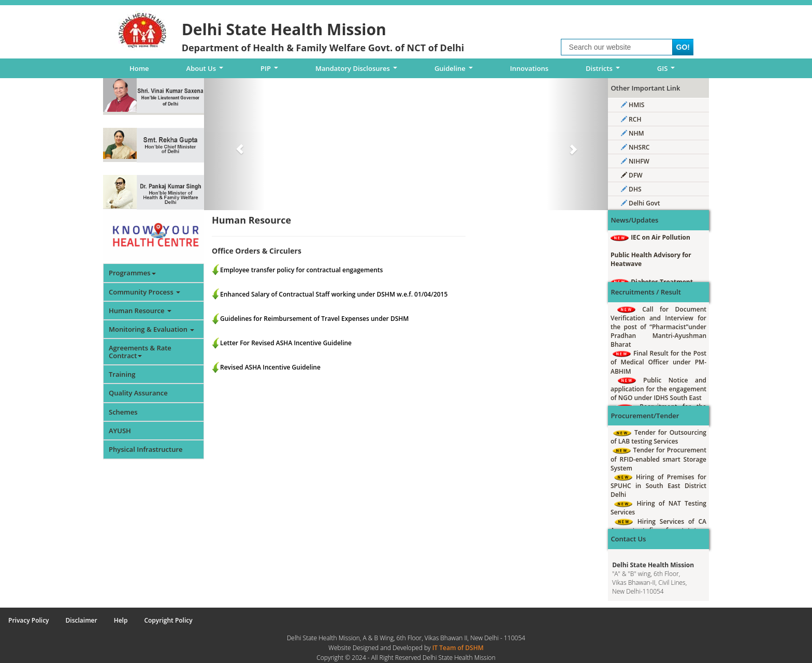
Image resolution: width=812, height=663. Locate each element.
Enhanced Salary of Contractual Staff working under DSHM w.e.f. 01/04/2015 (334, 294)
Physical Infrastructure (146, 449)
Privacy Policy (29, 620)
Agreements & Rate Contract (140, 351)
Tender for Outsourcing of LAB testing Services (658, 437)
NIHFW (635, 161)
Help (121, 620)
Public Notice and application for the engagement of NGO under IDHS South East (658, 389)
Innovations (529, 68)
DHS (631, 189)
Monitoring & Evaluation (151, 329)
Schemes (123, 412)
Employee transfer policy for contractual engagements (301, 270)
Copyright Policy (168, 620)
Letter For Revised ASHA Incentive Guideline (286, 343)
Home (139, 68)
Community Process (144, 292)
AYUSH (120, 431)
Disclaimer (82, 620)
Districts (604, 71)
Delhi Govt (640, 203)
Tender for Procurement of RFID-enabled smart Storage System (658, 459)
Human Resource (140, 311)
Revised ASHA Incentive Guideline (270, 367)
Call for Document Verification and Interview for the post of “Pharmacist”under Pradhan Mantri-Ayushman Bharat (658, 327)
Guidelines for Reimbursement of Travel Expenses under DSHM (314, 319)
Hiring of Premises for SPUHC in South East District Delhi (658, 486)
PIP (271, 71)
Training (122, 374)
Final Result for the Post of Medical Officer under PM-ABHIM (658, 362)
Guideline (455, 71)
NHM (633, 133)
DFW (632, 175)
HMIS (633, 105)
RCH (631, 119)
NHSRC (635, 147)
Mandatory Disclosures (358, 71)
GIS (668, 71)
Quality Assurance (138, 393)
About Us (207, 71)
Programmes (132, 273)
